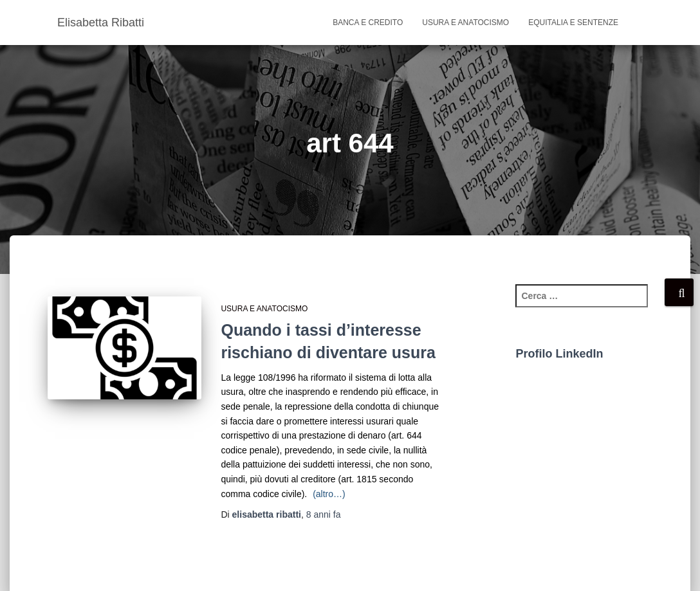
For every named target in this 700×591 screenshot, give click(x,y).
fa (324, 514)
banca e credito (368, 23)
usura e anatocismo (465, 23)
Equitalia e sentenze (573, 23)
